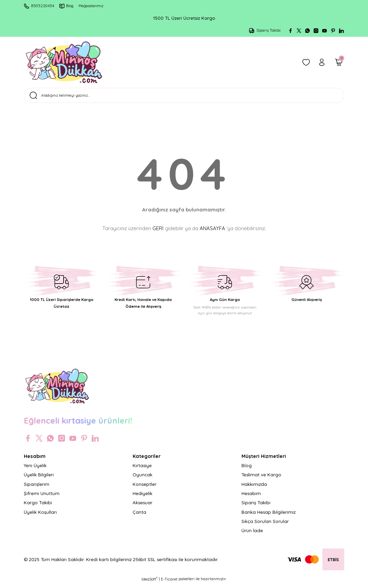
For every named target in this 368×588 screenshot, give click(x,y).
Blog (247, 470)
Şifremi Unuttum (42, 497)
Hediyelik (143, 497)
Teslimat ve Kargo (261, 479)
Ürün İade (252, 535)
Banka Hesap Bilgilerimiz (269, 516)
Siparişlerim (37, 488)
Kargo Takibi (38, 507)
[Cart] (339, 62)
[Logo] (64, 62)
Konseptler (145, 488)
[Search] (184, 97)
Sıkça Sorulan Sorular (265, 525)
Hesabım (251, 497)
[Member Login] (322, 62)
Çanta (139, 516)
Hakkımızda (254, 488)
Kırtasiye (142, 470)
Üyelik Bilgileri (39, 479)
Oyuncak (143, 479)
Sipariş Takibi (256, 507)
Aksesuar (143, 507)
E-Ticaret (169, 583)
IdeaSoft (149, 583)
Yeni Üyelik (35, 470)
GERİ (158, 232)
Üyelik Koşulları (40, 516)
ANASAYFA (212, 232)
